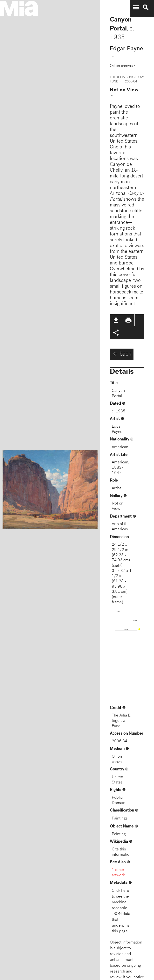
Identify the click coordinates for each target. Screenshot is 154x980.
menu (136, 7)
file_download (116, 320)
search (146, 7)
